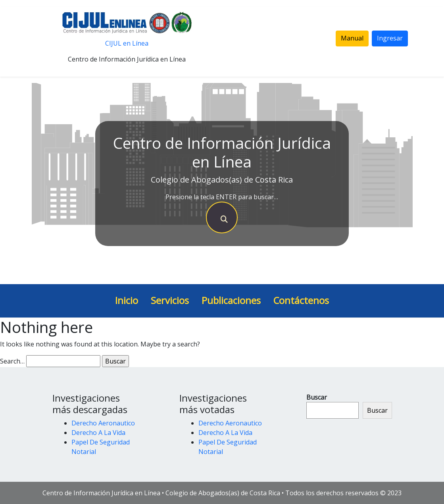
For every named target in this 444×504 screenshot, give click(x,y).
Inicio (127, 300)
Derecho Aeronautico (103, 423)
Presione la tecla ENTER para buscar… (222, 197)
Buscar (317, 397)
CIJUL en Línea (127, 43)
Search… (12, 361)
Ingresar (390, 38)
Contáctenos (301, 300)
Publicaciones (231, 300)
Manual (352, 38)
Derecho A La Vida (98, 433)
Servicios (170, 300)
